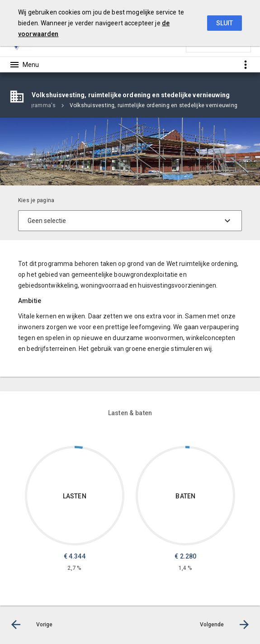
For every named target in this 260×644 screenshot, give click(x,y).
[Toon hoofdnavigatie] (24, 65)
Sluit (225, 23)
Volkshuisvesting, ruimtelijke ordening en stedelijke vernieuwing (154, 105)
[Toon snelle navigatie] (245, 64)
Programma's (38, 105)
